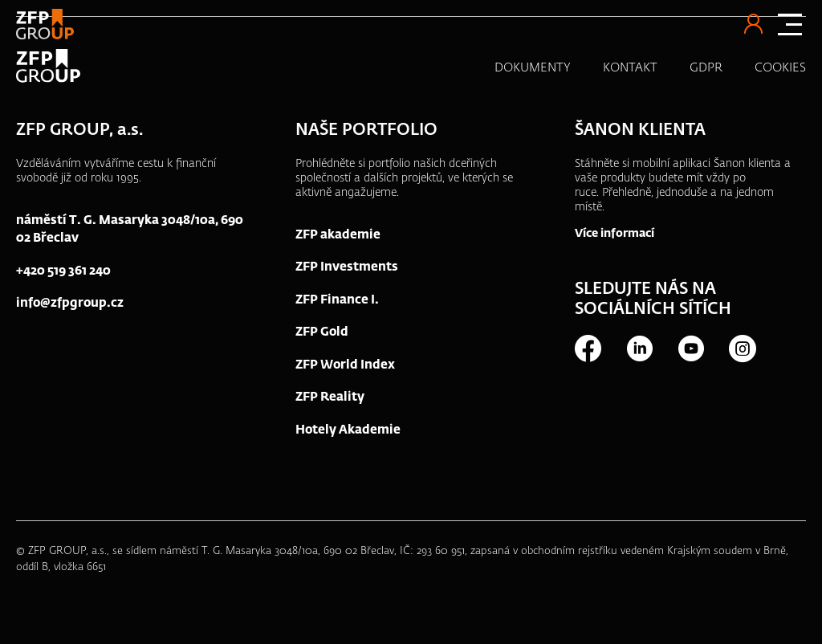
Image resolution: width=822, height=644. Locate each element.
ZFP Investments (347, 267)
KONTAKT (630, 68)
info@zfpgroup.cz (70, 303)
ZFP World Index (345, 365)
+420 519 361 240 (63, 271)
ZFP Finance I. (337, 300)
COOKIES (780, 68)
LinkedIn (639, 348)
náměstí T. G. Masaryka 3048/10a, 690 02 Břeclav (130, 230)
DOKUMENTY (533, 68)
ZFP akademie (338, 235)
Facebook (588, 348)
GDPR (706, 68)
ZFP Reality (330, 397)
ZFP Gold (322, 332)
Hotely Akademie (348, 430)
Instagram (742, 348)
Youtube (690, 348)
